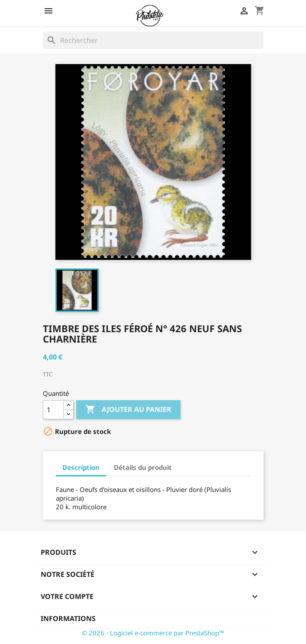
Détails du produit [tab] (143, 467)
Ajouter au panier (128, 410)
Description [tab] (81, 467)
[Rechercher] (153, 40)
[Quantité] (53, 410)
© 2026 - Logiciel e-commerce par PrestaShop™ (153, 633)
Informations (68, 618)
